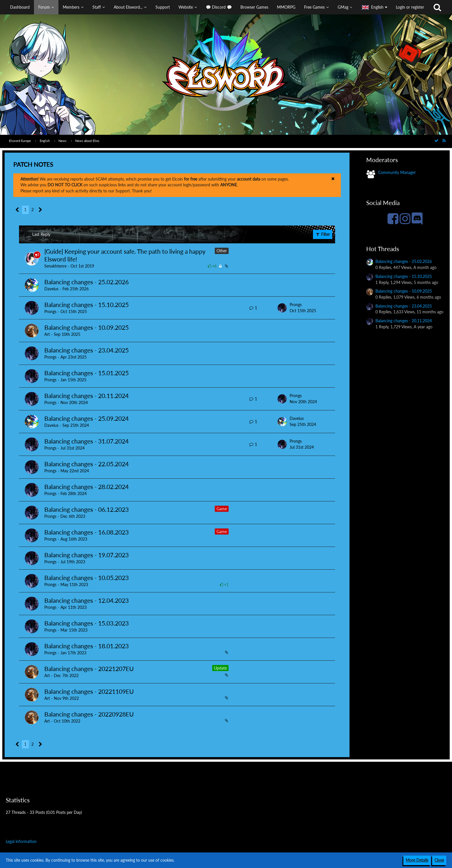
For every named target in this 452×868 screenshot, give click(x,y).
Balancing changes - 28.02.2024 (87, 487)
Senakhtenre (55, 266)
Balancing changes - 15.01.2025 (87, 373)
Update (220, 668)
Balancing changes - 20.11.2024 (87, 396)
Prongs (50, 311)
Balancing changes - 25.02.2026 (87, 282)
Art (47, 334)
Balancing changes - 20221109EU (89, 691)
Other (222, 251)
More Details (417, 860)
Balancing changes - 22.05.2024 (87, 464)
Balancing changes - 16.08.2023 (87, 532)
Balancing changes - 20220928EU (89, 714)
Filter (323, 234)
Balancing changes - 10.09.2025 (87, 327)
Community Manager (397, 172)
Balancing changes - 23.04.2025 (87, 350)
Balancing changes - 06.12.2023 (87, 509)
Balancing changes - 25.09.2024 (87, 418)
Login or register (410, 7)
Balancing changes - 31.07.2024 (87, 441)
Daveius (51, 289)
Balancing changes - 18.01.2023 (87, 646)
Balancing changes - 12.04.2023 (87, 600)
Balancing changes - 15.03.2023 (87, 623)
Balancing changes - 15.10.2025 (87, 305)
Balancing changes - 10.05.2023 (87, 578)
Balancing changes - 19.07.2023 (87, 555)
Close (439, 860)
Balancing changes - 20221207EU (89, 669)
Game (222, 509)
